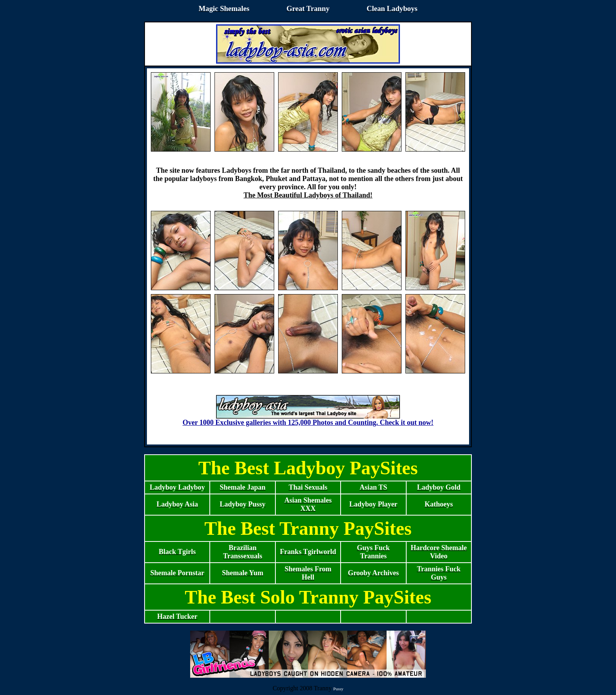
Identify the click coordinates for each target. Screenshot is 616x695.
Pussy (338, 689)
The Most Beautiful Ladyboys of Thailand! (308, 195)
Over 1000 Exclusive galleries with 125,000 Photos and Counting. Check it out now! (308, 419)
